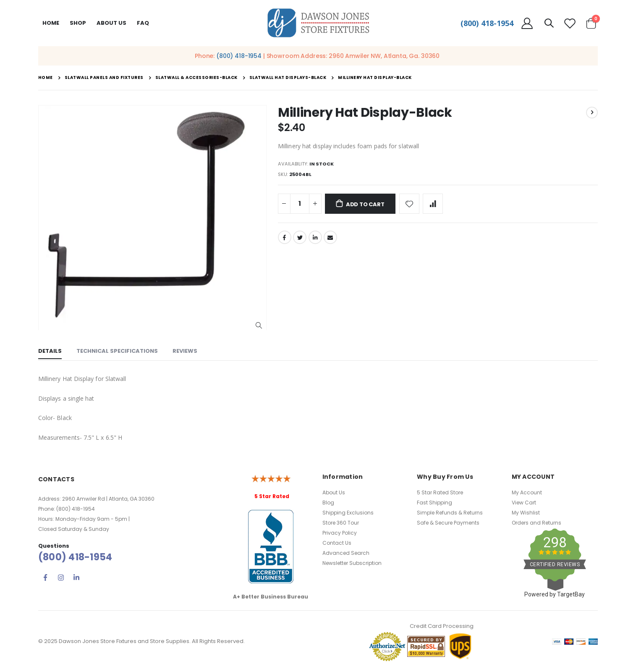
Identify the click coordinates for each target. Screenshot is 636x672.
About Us (334, 492)
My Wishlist (526, 513)
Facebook (285, 240)
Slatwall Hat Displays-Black (288, 78)
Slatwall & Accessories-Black (196, 78)
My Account (527, 492)
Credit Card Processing (442, 626)
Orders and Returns (537, 523)
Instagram (61, 577)
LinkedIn (316, 240)
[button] (259, 326)
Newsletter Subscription (352, 563)
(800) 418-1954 (487, 23)
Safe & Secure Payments (448, 523)
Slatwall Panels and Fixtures (104, 78)
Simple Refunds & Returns (450, 513)
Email (332, 240)
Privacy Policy (340, 533)
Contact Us (337, 543)
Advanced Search (346, 553)
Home (51, 23)
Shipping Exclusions (348, 513)
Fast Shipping (434, 503)
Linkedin (76, 577)
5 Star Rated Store (440, 492)
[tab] (50, 352)
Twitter (300, 240)
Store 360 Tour (341, 523)
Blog (328, 503)
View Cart (524, 503)
